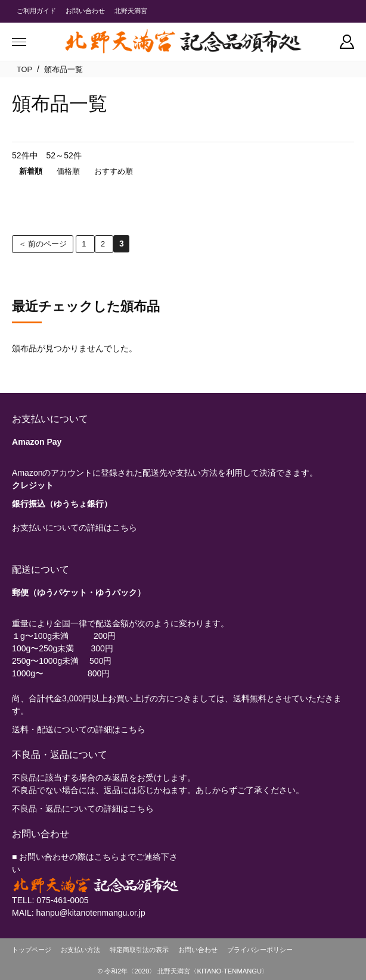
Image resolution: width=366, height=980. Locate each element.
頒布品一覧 (63, 69)
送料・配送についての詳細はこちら (79, 729)
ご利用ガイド (36, 11)
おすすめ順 (114, 171)
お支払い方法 (80, 950)
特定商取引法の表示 (139, 950)
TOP (24, 69)
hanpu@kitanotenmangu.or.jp (91, 913)
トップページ (32, 950)
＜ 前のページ (43, 244)
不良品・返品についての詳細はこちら (83, 809)
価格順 (68, 171)
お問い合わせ (85, 11)
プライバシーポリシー (260, 950)
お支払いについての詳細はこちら (75, 528)
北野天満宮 (131, 11)
